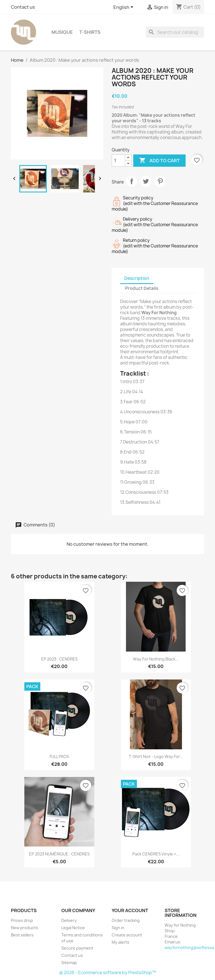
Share (132, 181)
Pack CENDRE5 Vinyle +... (156, 854)
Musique (62, 32)
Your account (130, 910)
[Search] (175, 32)
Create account (127, 935)
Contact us (23, 7)
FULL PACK (59, 756)
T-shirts (90, 32)
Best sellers (22, 935)
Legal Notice (73, 928)
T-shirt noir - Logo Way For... (156, 756)
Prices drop (22, 920)
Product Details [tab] (142, 288)
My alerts (121, 942)
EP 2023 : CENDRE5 (59, 659)
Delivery (69, 920)
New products (24, 928)
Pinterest (160, 181)
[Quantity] (118, 161)
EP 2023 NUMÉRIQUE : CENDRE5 (59, 854)
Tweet (146, 181)
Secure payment (77, 948)
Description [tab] (137, 278)
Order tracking (126, 920)
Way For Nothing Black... (156, 659)
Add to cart (159, 161)
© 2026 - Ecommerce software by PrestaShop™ (108, 973)
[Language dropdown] (124, 8)
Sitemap (69, 963)
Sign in (118, 928)
